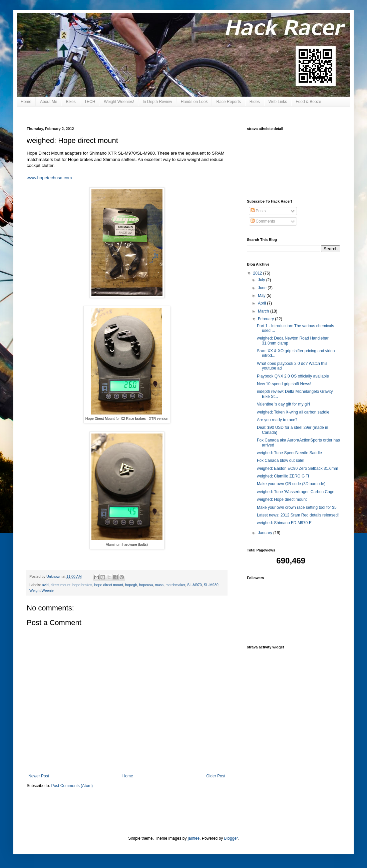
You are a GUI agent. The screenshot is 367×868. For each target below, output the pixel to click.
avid (45, 585)
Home (26, 102)
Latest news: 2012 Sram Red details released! (298, 515)
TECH (90, 102)
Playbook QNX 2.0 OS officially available (293, 376)
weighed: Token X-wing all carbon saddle (293, 412)
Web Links (278, 102)
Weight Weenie (42, 590)
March (264, 311)
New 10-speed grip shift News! (284, 384)
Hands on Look (194, 102)
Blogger (231, 838)
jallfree (194, 838)
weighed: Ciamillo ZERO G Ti (283, 476)
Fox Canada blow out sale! (281, 460)
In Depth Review (157, 102)
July (262, 280)
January (266, 533)
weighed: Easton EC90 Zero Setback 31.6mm (297, 468)
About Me (49, 102)
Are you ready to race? (277, 420)
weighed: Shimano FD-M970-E (284, 523)
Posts (258, 211)
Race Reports (228, 102)
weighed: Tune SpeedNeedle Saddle (289, 453)
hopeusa (146, 585)
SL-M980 (211, 585)
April (262, 303)
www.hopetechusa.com (49, 178)
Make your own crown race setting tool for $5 (297, 507)
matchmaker (175, 585)
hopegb (131, 585)
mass (159, 585)
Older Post (216, 776)
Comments (263, 221)
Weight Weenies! (119, 102)
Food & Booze (308, 102)
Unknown (54, 576)
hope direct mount (109, 585)
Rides (255, 102)
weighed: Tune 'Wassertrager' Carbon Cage (296, 492)
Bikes (71, 102)
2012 (258, 273)
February (266, 319)
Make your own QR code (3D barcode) (291, 484)
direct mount (61, 585)
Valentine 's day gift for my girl (283, 404)
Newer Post (39, 776)
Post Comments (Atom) (72, 786)
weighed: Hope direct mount (282, 499)
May (262, 296)
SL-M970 (195, 585)
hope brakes (82, 585)
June (263, 288)
